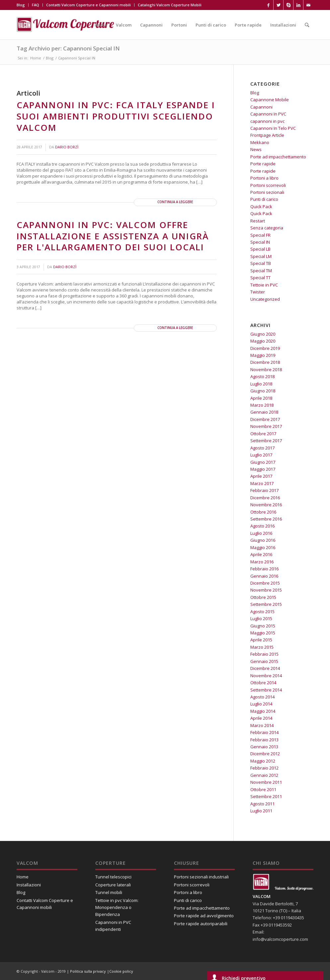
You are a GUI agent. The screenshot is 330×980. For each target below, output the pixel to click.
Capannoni (261, 107)
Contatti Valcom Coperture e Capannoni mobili (88, 5)
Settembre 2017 (266, 441)
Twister (258, 292)
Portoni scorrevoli (268, 185)
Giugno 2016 (263, 540)
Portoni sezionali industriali (201, 877)
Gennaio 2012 (264, 775)
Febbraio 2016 (264, 569)
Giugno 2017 (263, 462)
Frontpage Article (267, 135)
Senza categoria (267, 228)
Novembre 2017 (266, 426)
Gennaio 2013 (264, 747)
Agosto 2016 (262, 526)
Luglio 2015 (261, 618)
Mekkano (260, 142)
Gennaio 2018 (264, 412)
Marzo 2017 (262, 483)
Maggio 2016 (263, 547)
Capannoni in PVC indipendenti (113, 926)
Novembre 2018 (266, 369)
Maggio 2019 (263, 355)
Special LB (260, 249)
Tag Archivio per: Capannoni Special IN (68, 48)
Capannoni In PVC (268, 114)
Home (36, 58)
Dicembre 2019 (265, 348)
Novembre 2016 (266, 505)
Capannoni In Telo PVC (273, 128)
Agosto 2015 (262, 612)
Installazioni (29, 885)
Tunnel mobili (109, 892)
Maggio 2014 (263, 711)
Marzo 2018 (262, 405)
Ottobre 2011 (263, 789)
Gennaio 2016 (264, 576)
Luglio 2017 (261, 455)
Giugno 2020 (263, 334)
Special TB (261, 263)
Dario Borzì (67, 147)
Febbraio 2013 (264, 740)
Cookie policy (121, 971)
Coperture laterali (113, 885)
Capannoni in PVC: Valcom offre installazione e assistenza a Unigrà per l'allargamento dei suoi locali (113, 236)
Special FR (260, 235)
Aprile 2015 (261, 640)
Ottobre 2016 (263, 512)
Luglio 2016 (261, 533)
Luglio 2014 (261, 704)
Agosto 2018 (262, 376)
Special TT (260, 278)
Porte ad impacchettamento (278, 157)
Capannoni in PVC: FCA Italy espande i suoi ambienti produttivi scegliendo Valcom (116, 116)
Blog (21, 5)
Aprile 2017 (261, 476)
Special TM (261, 271)
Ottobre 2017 (263, 434)
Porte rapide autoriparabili (201, 924)
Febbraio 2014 (264, 732)
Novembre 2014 (266, 676)
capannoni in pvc (267, 121)
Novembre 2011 (266, 782)
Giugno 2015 (263, 626)
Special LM (261, 256)
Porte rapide (263, 164)
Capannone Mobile (270, 100)
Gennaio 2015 (264, 661)
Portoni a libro (264, 178)
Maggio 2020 (263, 341)
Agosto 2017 (262, 448)
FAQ (36, 5)
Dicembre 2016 (265, 498)
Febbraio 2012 (264, 768)
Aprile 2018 (261, 398)
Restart (258, 221)
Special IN (260, 242)
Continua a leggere (175, 202)
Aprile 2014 (261, 718)
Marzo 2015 (262, 647)
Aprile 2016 (261, 554)
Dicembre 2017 (265, 419)
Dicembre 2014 (265, 668)
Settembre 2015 (266, 604)
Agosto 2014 (262, 697)
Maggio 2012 (263, 761)
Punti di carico (264, 199)
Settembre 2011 (266, 796)
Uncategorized (265, 299)
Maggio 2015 (263, 633)
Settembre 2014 (266, 690)
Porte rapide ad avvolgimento (204, 916)
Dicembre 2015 (265, 583)
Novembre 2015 (266, 590)
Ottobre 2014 (263, 683)
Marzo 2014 (262, 725)
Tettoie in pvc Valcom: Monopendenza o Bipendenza (117, 907)
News (256, 149)
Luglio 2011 (261, 811)
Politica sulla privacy (88, 971)
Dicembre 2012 (265, 754)
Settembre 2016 (266, 519)
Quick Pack (261, 206)
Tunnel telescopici (113, 877)
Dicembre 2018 (265, 362)
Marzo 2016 (262, 562)
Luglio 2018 (261, 384)
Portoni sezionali (267, 192)
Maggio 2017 (263, 469)
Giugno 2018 (263, 391)
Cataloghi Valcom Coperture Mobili (170, 5)
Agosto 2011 (262, 804)
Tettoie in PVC (264, 285)
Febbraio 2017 (264, 490)
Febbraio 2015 (264, 654)
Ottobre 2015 (263, 597)
